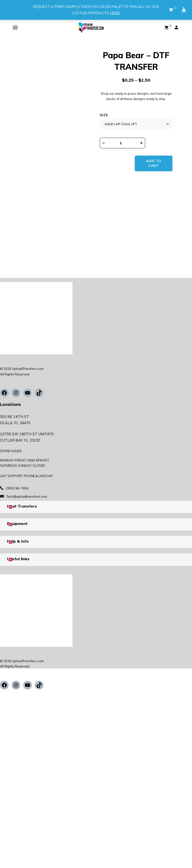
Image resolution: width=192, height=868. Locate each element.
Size (104, 115)
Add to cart (154, 164)
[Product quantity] (124, 143)
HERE (115, 13)
